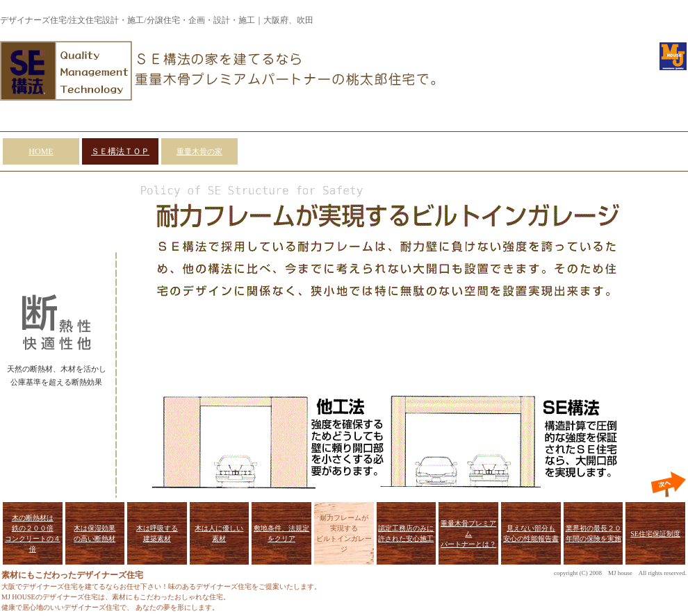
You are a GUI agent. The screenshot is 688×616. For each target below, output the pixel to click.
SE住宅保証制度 (655, 534)
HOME (41, 151)
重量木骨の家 (199, 151)
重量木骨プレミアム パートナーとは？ (468, 534)
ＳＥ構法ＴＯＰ (120, 151)
